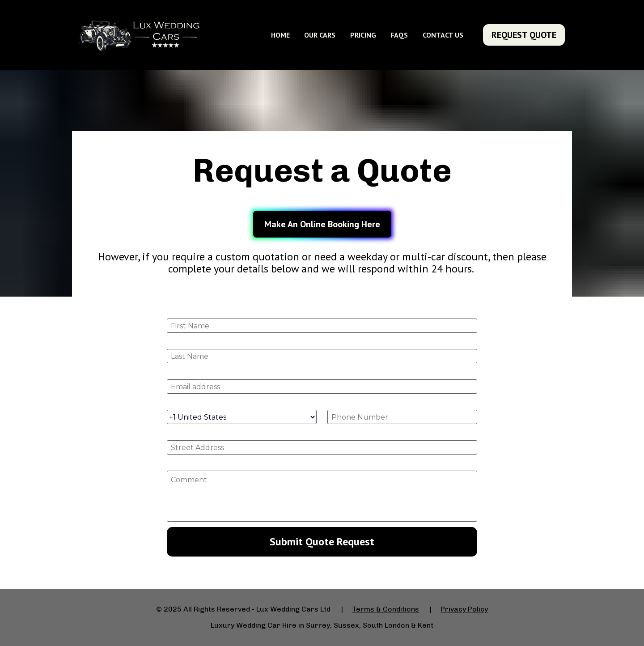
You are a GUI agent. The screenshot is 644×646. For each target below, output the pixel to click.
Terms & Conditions (386, 609)
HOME (280, 35)
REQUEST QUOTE (524, 35)
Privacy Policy (464, 609)
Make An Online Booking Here (322, 224)
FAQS (399, 35)
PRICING (363, 35)
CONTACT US (443, 35)
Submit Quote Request (322, 542)
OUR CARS (320, 35)
